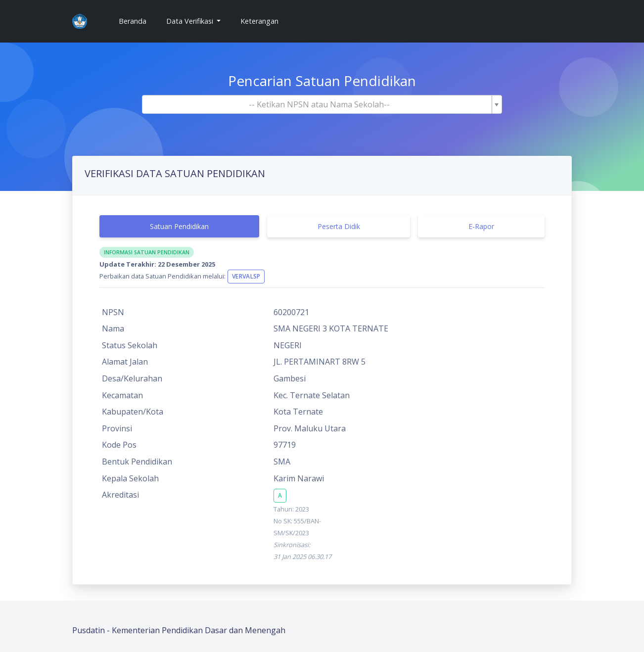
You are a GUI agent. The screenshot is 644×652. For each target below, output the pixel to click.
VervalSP (246, 276)
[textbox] (319, 104)
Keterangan (259, 21)
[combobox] (322, 104)
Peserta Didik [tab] (339, 226)
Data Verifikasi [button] (191, 21)
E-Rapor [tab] (481, 226)
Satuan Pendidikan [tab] (179, 226)
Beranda (137, 21)
